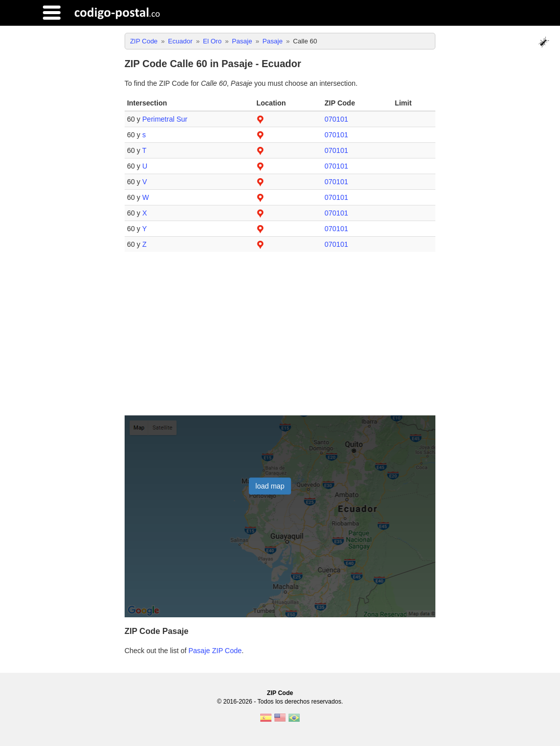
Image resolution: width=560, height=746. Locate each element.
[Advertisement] (280, 338)
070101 (336, 119)
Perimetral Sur (165, 119)
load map (270, 486)
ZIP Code (280, 693)
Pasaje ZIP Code (215, 651)
